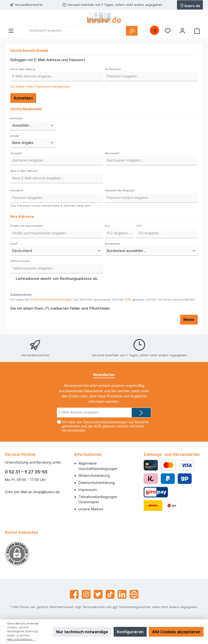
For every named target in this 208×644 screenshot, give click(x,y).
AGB (128, 299)
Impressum (88, 490)
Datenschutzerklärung (97, 483)
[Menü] (11, 31)
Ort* (139, 226)
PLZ (107, 226)
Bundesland (112, 244)
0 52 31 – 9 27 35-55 (26, 472)
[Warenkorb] (197, 31)
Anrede (15, 136)
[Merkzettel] (168, 31)
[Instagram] (86, 594)
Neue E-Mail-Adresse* (24, 171)
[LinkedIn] (122, 594)
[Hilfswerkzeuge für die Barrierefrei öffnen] (155, 31)
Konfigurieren (130, 632)
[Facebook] (74, 594)
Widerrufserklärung (94, 475)
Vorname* (16, 153)
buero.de (190, 5)
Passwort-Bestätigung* (120, 191)
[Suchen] (132, 31)
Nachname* (112, 153)
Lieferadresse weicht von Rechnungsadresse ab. (57, 278)
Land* (14, 244)
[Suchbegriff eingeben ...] (77, 31)
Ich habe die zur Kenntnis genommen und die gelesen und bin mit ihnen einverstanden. (103, 299)
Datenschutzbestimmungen (52, 299)
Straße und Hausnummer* (27, 226)
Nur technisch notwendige (82, 632)
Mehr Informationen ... (21, 639)
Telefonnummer (20, 261)
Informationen (88, 454)
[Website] (134, 594)
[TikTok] (110, 594)
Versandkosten (94, 607)
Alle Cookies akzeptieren (176, 632)
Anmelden (23, 98)
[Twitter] (98, 594)
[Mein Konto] (182, 31)
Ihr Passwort (113, 69)
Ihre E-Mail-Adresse (23, 69)
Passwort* (17, 191)
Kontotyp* (17, 118)
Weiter (189, 320)
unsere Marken (91, 509)
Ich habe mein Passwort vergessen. (41, 86)
